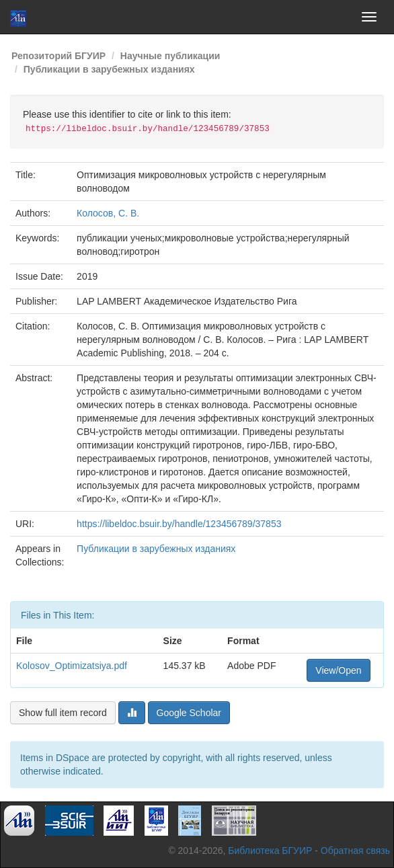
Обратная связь (355, 851)
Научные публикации (170, 56)
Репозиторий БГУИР (58, 56)
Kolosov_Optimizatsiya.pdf (72, 666)
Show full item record (63, 713)
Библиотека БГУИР (270, 851)
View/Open (338, 670)
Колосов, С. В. (108, 213)
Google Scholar (189, 713)
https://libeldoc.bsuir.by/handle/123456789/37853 (179, 524)
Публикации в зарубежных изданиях (109, 69)
